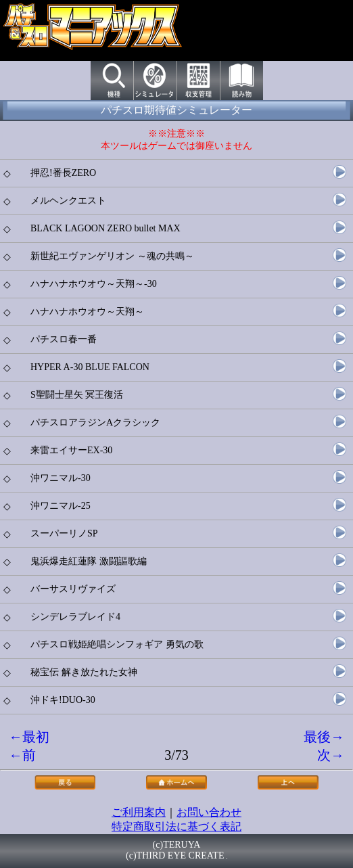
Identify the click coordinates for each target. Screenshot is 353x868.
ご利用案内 (139, 812)
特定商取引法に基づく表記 (176, 826)
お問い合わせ (209, 812)
